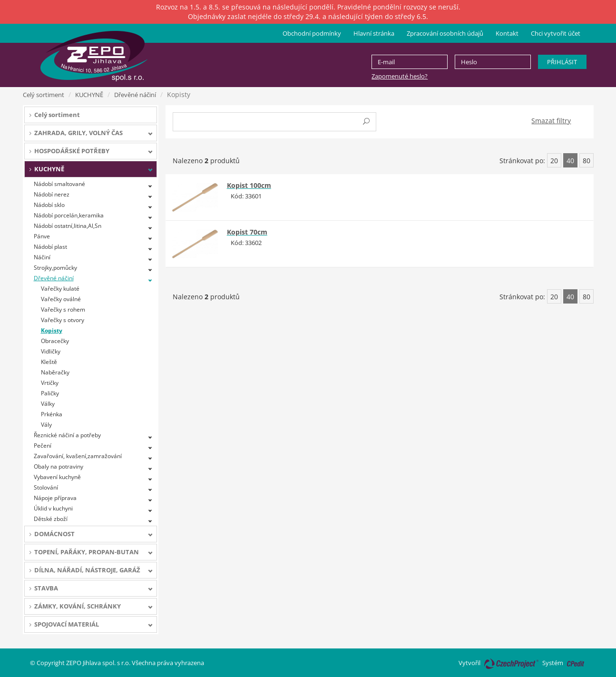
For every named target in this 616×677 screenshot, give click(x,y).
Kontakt (507, 33)
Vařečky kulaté (60, 289)
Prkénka (52, 414)
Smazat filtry (551, 121)
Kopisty (52, 330)
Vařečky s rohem (63, 309)
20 (554, 161)
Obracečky (55, 341)
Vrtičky (50, 383)
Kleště (49, 362)
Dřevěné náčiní (135, 95)
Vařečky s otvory (63, 320)
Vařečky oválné (61, 299)
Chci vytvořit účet (556, 33)
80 (587, 161)
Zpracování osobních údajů (445, 33)
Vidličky (51, 351)
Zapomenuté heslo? (400, 76)
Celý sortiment (44, 95)
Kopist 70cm (247, 232)
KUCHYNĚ (89, 95)
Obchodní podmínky (312, 33)
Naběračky (55, 372)
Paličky (50, 393)
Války (48, 404)
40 (570, 161)
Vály (46, 425)
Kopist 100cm (249, 185)
